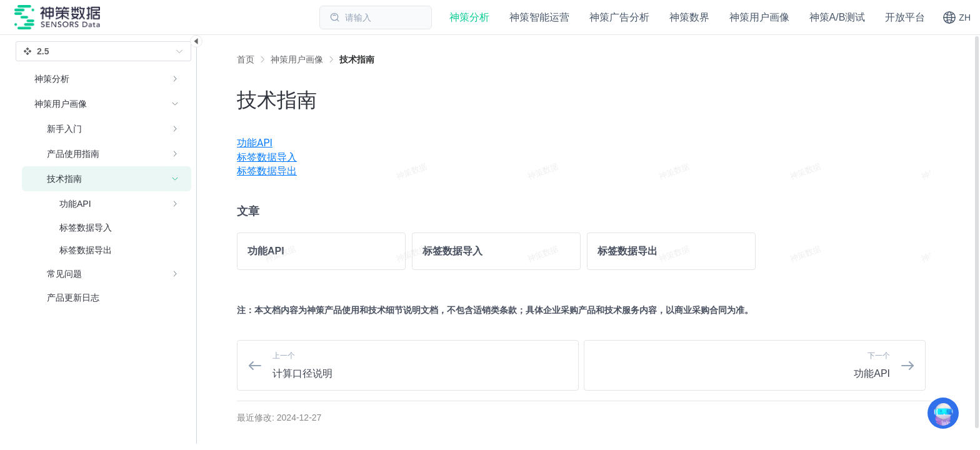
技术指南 (357, 59)
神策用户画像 (297, 59)
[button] (957, 17)
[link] (297, 59)
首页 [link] (246, 59)
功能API (255, 143)
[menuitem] (584, 143)
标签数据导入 (267, 157)
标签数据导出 (267, 171)
